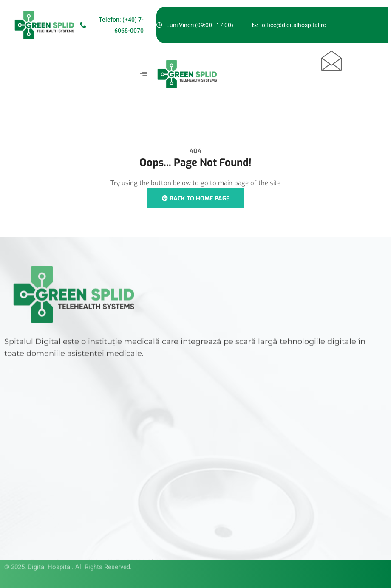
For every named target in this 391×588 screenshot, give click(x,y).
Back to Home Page (196, 198)
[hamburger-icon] (143, 74)
